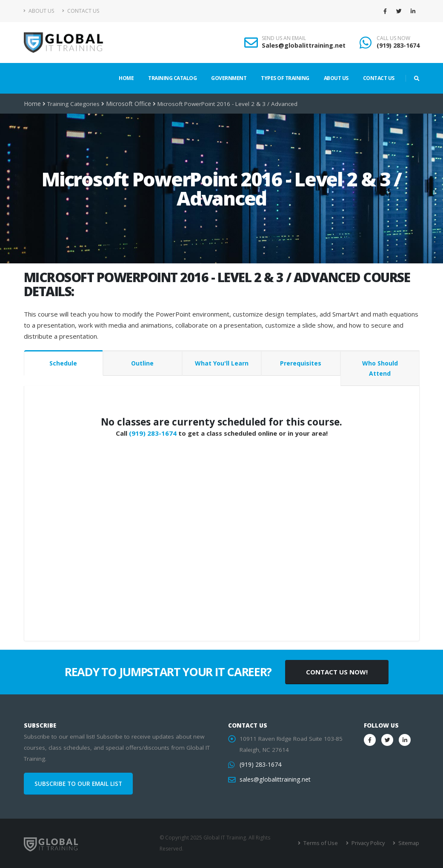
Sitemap (409, 843)
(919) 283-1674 (398, 45)
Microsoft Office (127, 104)
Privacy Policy (369, 843)
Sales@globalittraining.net (304, 45)
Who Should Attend (380, 368)
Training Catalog (172, 78)
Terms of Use (323, 843)
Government (229, 78)
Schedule (63, 363)
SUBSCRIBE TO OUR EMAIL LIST (78, 784)
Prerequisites (301, 363)
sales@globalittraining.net (274, 779)
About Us (39, 11)
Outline (142, 363)
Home (126, 78)
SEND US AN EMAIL (284, 38)
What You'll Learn (222, 363)
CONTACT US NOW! (337, 672)
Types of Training (285, 78)
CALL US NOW (393, 38)
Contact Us (81, 11)
